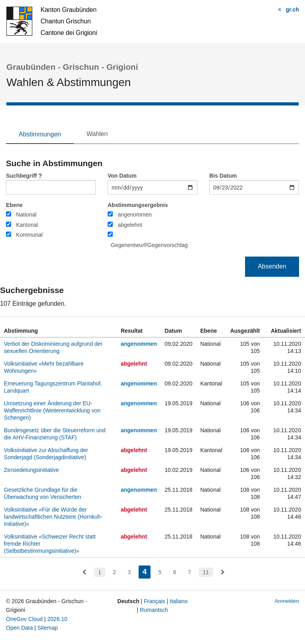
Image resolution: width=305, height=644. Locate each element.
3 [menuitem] (129, 572)
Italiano (179, 601)
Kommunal (29, 235)
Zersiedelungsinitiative (32, 470)
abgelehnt (130, 225)
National (26, 215)
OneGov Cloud (24, 619)
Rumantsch (154, 610)
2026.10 (57, 619)
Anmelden (287, 601)
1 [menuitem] (100, 572)
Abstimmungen (40, 134)
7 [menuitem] (189, 572)
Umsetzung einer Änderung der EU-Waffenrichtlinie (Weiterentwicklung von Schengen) (52, 410)
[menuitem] (84, 572)
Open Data (19, 628)
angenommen (135, 215)
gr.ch (292, 10)
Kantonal (27, 225)
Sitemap (47, 628)
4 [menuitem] (147, 571)
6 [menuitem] (175, 572)
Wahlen (97, 134)
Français (154, 601)
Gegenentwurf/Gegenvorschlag (149, 245)
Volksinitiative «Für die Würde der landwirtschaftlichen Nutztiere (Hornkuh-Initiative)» (53, 517)
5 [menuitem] (160, 572)
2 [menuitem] (114, 572)
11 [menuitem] (206, 572)
